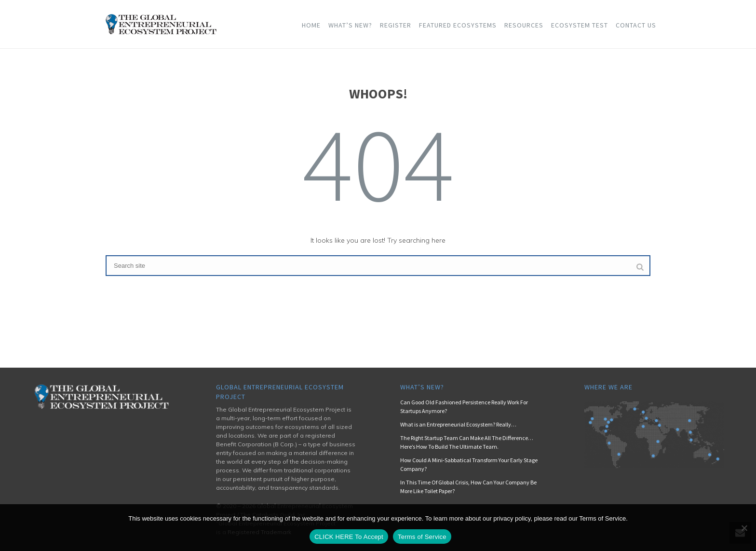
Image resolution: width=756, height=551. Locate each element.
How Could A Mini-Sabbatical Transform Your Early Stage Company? (469, 464)
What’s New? (350, 25)
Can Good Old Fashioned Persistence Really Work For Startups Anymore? (464, 406)
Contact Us (636, 25)
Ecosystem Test (580, 25)
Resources (524, 25)
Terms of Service (422, 537)
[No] (744, 528)
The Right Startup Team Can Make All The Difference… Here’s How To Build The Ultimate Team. (467, 442)
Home (311, 25)
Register (396, 25)
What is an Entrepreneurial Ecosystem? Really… (458, 424)
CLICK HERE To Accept (349, 537)
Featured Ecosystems (458, 25)
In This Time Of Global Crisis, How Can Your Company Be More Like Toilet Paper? (468, 487)
